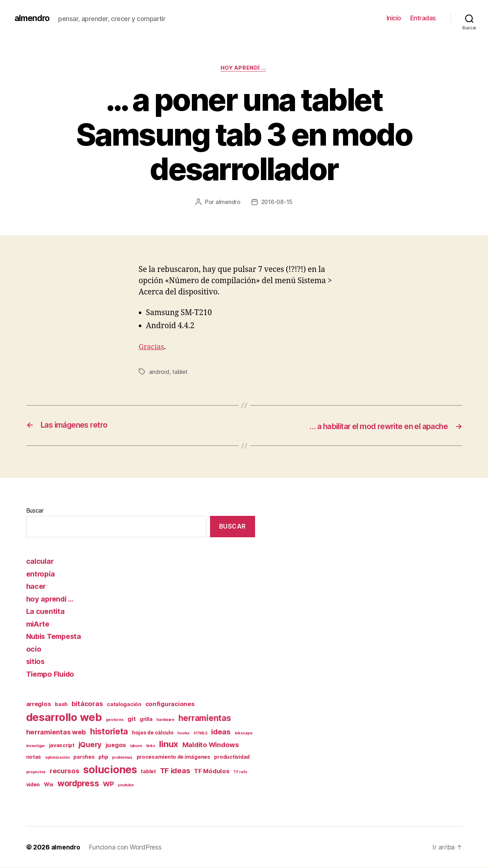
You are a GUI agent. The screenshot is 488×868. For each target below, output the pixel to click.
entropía (41, 574)
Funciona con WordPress (126, 847)
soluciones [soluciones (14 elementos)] (110, 770)
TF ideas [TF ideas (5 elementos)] (175, 771)
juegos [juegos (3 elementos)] (116, 745)
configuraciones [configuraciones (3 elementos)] (170, 704)
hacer (37, 586)
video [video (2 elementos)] (33, 785)
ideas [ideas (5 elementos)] (221, 732)
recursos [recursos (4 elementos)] (65, 771)
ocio (34, 649)
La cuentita (46, 612)
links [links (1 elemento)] (151, 746)
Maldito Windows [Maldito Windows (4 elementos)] (211, 745)
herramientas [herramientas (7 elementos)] (205, 718)
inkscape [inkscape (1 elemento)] (244, 733)
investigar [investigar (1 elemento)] (36, 746)
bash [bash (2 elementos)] (61, 704)
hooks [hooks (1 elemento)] (183, 733)
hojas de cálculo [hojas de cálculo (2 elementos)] (153, 732)
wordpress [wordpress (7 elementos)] (78, 784)
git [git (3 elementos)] (132, 719)
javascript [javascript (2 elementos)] (62, 745)
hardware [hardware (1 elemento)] (165, 720)
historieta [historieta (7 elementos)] (109, 731)
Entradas (423, 18)
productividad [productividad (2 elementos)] (232, 757)
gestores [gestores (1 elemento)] (115, 720)
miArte (39, 624)
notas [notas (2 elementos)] (34, 757)
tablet (180, 372)
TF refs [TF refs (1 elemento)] (240, 772)
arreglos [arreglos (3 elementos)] (39, 704)
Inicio (394, 18)
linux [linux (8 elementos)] (169, 744)
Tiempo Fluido (53, 674)
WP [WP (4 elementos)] (108, 784)
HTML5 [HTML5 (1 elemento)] (201, 733)
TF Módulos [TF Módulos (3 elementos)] (212, 771)
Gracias (152, 348)
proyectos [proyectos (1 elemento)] (36, 772)
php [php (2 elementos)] (103, 757)
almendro (33, 18)
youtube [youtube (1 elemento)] (126, 785)
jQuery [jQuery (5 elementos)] (90, 744)
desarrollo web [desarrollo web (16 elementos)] (64, 717)
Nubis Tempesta (56, 637)
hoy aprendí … (52, 599)
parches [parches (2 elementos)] (84, 757)
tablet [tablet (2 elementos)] (148, 771)
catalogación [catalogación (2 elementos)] (124, 704)
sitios (36, 662)
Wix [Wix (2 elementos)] (49, 785)
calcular (41, 561)
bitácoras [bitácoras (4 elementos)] (87, 704)
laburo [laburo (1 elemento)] (136, 746)
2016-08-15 (277, 203)
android (159, 372)
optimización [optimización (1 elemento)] (57, 758)
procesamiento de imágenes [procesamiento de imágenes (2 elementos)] (174, 757)
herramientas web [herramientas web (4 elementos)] (56, 732)
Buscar (35, 511)
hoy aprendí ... (244, 69)
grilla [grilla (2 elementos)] (146, 719)
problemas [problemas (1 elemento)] (122, 758)
